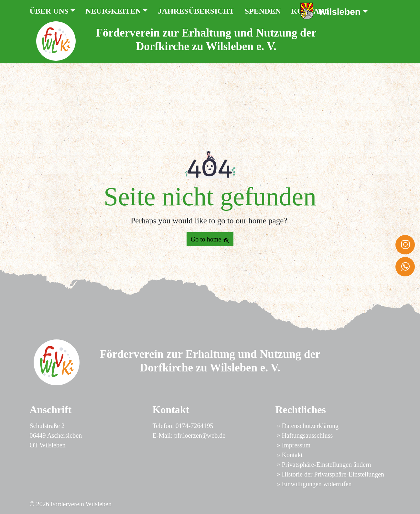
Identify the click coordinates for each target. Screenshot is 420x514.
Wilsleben (339, 12)
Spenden (263, 11)
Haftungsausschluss (307, 435)
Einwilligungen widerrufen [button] (317, 484)
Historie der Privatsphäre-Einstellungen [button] (333, 474)
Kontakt (292, 455)
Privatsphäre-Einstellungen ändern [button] (327, 465)
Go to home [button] (210, 239)
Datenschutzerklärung (310, 426)
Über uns (49, 11)
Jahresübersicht (196, 11)
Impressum (296, 445)
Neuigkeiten (113, 11)
